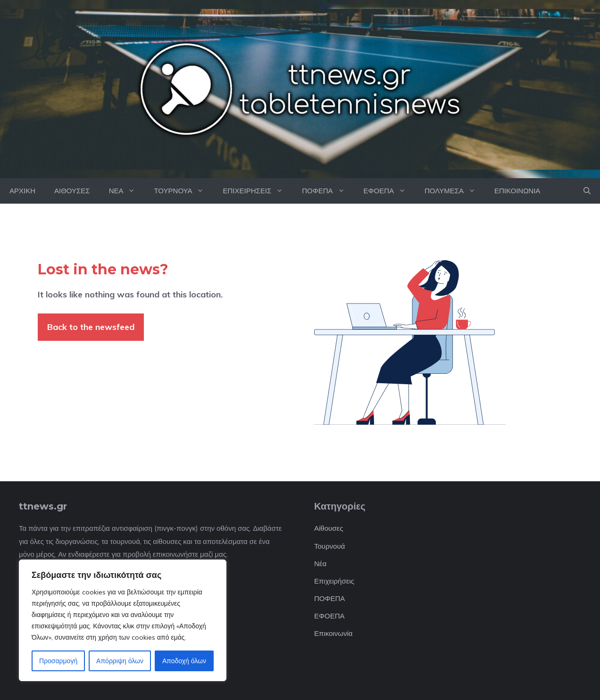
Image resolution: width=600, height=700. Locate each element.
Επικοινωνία (333, 633)
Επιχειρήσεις (334, 581)
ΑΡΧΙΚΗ (22, 191)
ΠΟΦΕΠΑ (328, 191)
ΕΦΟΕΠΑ (389, 191)
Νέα (320, 564)
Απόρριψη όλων (120, 661)
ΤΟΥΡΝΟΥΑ (183, 191)
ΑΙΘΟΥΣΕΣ (72, 191)
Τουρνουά (329, 546)
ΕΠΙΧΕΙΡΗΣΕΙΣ (258, 191)
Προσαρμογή (58, 661)
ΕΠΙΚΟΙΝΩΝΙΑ (517, 191)
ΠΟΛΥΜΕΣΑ (455, 191)
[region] (123, 620)
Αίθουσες (329, 528)
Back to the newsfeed (91, 327)
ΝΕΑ (127, 191)
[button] (587, 191)
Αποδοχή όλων (184, 661)
